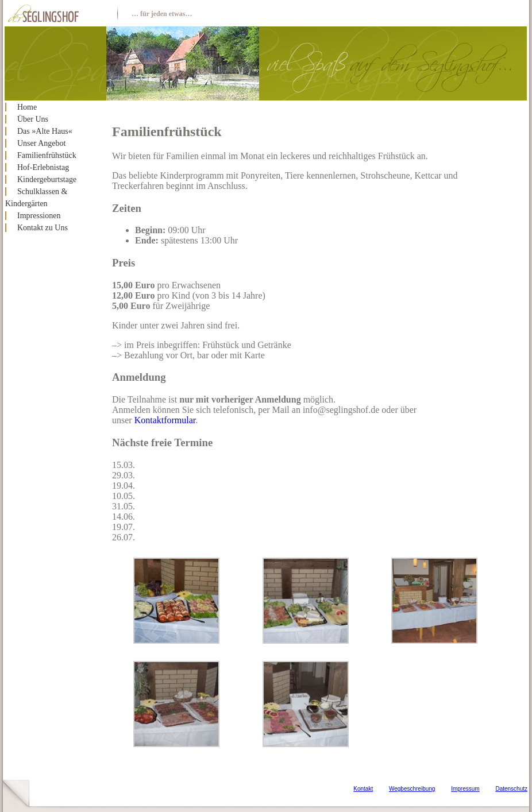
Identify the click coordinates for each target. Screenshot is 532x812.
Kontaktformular (165, 420)
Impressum (465, 789)
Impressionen (39, 216)
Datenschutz (511, 789)
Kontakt (363, 789)
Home (27, 107)
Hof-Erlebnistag (43, 167)
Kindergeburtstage (47, 179)
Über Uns (33, 119)
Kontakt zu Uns (43, 228)
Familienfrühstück (47, 155)
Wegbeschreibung (412, 789)
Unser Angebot (41, 143)
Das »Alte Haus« (45, 131)
